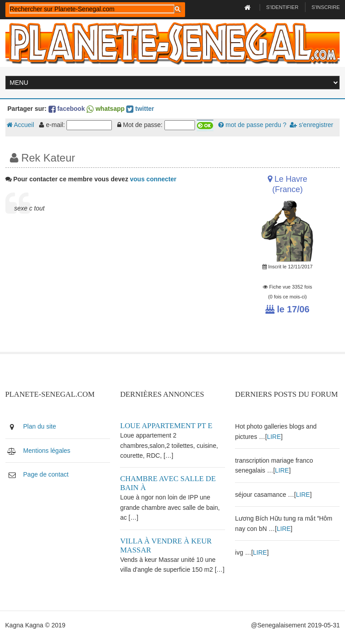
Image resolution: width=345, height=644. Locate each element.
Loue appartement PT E (166, 426)
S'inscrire (325, 7)
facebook (67, 109)
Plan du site (40, 426)
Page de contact (46, 474)
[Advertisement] (115, 289)
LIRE (274, 437)
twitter (140, 109)
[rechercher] (92, 9)
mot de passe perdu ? (252, 125)
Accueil (20, 125)
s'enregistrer (311, 125)
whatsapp (106, 109)
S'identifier (283, 7)
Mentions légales (47, 451)
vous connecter (153, 179)
